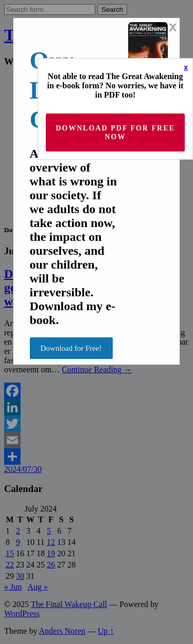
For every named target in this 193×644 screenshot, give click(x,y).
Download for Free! (71, 348)
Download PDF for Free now (115, 132)
